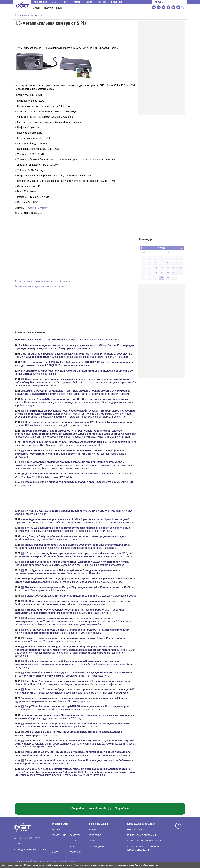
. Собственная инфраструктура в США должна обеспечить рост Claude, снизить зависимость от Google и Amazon (76, 434)
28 (162, 277)
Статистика (95, 835)
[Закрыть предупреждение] (195, 865)
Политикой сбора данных (147, 865)
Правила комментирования (141, 835)
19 (150, 272)
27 (156, 277)
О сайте (17, 844)
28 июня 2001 (36, 15)
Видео (55, 852)
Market (89, 2)
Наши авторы (96, 830)
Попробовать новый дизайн (91, 809)
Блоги (59, 8)
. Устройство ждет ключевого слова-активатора (71, 454)
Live (54, 841)
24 (180, 272)
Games (55, 2)
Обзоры (37, 8)
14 (162, 267)
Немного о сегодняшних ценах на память (40, 287)
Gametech (75, 835)
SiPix (18, 48)
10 (180, 262)
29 (168, 277)
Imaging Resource (37, 208)
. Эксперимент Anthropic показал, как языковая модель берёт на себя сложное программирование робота (75, 382)
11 (143, 267)
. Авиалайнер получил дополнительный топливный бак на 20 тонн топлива (75, 772)
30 (174, 277)
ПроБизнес (117, 2)
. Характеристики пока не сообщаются (70, 340)
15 (168, 267)
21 (162, 272)
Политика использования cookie (144, 841)
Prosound (102, 2)
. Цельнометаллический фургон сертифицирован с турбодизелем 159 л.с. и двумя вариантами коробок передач (74, 402)
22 (168, 272)
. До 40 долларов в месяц (80, 596)
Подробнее (122, 808)
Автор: (39, 213)
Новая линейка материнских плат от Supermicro (44, 281)
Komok (77, 2)
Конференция (40, 2)
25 (143, 277)
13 (156, 267)
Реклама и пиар (135, 830)
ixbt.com (56, 830)
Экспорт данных (98, 846)
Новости (49, 8)
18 (143, 272)
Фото (66, 2)
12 (150, 267)
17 (180, 267)
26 (150, 277)
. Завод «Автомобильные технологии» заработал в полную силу (75, 664)
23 (174, 272)
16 (174, 267)
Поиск (92, 841)
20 (156, 272)
